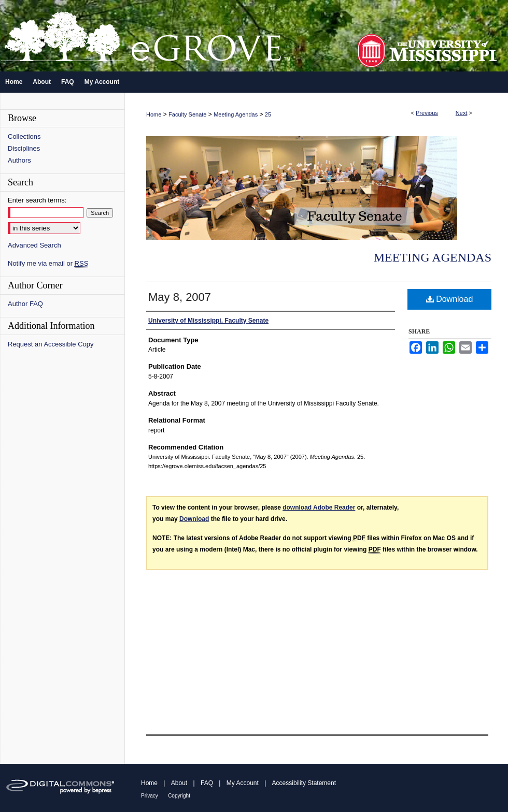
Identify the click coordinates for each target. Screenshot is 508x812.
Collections (24, 136)
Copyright (179, 796)
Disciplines (24, 148)
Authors (19, 160)
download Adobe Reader (319, 508)
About (179, 783)
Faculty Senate (187, 114)
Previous (427, 113)
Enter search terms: (37, 200)
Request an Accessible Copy (51, 344)
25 (268, 114)
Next (462, 113)
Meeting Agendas (236, 114)
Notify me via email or (48, 263)
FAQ (207, 783)
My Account (243, 783)
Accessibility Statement (304, 783)
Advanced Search (34, 245)
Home (154, 114)
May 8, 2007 (180, 297)
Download (450, 299)
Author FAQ (25, 304)
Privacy (150, 796)
